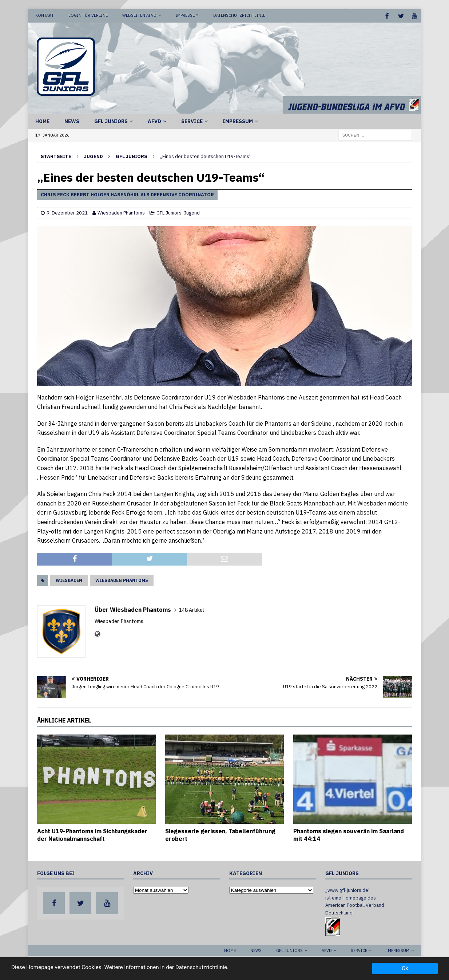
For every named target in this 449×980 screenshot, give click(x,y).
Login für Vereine (88, 15)
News (72, 121)
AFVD (154, 121)
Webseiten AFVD (139, 15)
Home (42, 121)
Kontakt (45, 15)
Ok (405, 968)
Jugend (94, 156)
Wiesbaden (69, 580)
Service (192, 121)
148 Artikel (192, 609)
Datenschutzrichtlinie (239, 15)
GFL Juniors (111, 121)
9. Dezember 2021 (67, 212)
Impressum (187, 15)
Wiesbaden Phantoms (121, 212)
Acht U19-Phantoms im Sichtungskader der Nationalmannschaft (92, 834)
